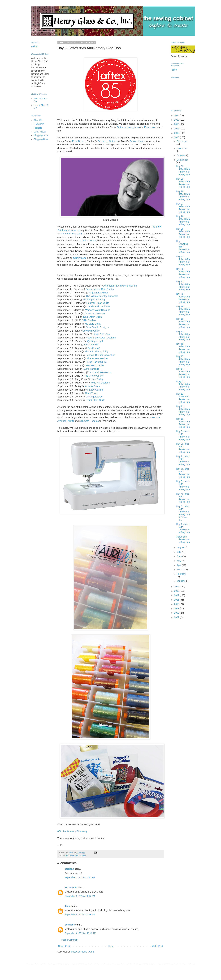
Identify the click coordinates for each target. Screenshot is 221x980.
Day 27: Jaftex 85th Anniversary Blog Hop (183, 208)
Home (111, 946)
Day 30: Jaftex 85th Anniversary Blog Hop (183, 170)
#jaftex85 (70, 856)
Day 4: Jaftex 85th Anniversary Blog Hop (183, 498)
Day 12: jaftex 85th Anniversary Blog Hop (183, 398)
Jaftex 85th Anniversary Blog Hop (183, 539)
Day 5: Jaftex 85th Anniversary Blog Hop (183, 485)
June (180, 556)
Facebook (150, 127)
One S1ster (91, 393)
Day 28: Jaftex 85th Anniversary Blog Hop (183, 195)
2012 (177, 595)
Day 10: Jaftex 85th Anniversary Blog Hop (183, 423)
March (180, 570)
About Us (39, 120)
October (181, 155)
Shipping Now (41, 139)
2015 (177, 137)
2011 (177, 600)
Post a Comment (70, 940)
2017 (177, 129)
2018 (177, 124)
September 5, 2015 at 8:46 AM (80, 877)
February (181, 574)
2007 (177, 617)
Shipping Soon (41, 135)
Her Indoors (71, 888)
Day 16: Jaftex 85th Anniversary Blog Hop (183, 348)
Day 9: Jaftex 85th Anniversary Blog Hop (183, 435)
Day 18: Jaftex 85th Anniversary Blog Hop (183, 323)
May (179, 561)
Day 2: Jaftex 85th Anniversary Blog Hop (183, 528)
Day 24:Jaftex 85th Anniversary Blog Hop (183, 247)
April (179, 565)
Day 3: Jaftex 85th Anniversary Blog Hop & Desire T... (183, 513)
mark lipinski (81, 856)
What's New (40, 132)
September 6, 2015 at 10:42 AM (80, 933)
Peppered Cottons (108, 141)
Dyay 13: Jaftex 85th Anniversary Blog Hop (183, 385)
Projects (38, 128)
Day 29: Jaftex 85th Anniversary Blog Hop (183, 183)
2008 (177, 613)
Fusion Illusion (138, 141)
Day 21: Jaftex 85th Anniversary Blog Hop (183, 285)
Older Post (157, 946)
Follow (34, 46)
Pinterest (121, 127)
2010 (177, 604)
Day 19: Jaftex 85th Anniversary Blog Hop (183, 310)
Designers (39, 124)
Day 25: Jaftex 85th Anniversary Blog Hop (183, 233)
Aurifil (71, 421)
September (182, 160)
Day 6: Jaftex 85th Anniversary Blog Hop (183, 473)
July (179, 552)
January (181, 581)
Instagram (133, 127)
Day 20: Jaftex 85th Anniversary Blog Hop (183, 298)
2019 (177, 120)
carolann (69, 869)
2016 (177, 133)
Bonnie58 (70, 925)
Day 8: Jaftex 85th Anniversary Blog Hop (183, 448)
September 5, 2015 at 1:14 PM (80, 896)
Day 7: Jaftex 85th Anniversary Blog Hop (183, 460)
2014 (177, 587)
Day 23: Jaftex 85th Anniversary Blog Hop (183, 260)
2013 (177, 591)
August (181, 547)
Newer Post (64, 946)
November (182, 148)
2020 (177, 115)
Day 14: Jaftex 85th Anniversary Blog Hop (183, 373)
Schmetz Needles (89, 421)
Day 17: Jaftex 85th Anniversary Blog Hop (183, 335)
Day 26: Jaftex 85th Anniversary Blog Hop (183, 220)
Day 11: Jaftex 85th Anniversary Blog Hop (183, 410)
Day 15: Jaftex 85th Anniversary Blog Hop (183, 360)
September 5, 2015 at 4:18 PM (80, 915)
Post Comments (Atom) (83, 952)
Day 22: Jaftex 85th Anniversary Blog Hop (183, 273)
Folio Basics (79, 141)
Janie (68, 906)
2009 (177, 608)
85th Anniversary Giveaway (72, 831)
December (182, 141)
